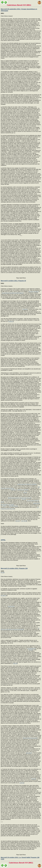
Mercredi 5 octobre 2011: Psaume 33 (13, 281)
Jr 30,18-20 (9, 629)
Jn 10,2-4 (25, 309)
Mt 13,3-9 (25, 738)
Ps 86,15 (36, 292)
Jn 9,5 (36, 501)
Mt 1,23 (15, 663)
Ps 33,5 (31, 650)
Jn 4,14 (18, 521)
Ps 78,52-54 (33, 484)
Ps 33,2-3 (11, 321)
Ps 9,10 (29, 648)
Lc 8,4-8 (35, 738)
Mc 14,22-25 (4, 505)
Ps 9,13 (34, 648)
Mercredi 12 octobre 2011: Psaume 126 (14, 568)
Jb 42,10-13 (11, 606)
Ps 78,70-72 (11, 488)
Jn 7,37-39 (24, 521)
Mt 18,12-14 (11, 498)
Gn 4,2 (7, 293)
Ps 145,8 (17, 293)
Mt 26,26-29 (36, 503)
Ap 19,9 (16, 506)
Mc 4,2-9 (31, 738)
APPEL (3, 540)
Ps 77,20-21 (27, 484)
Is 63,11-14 (20, 484)
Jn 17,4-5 (12, 509)
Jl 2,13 (4, 293)
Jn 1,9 (28, 501)
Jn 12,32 (7, 509)
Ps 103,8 (12, 293)
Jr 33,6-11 (15, 629)
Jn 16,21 (22, 783)
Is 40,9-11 (20, 490)
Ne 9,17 (21, 293)
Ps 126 (3, 572)
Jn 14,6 (24, 499)
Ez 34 (25, 492)
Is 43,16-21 (26, 490)
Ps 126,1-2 (4, 596)
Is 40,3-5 (13, 490)
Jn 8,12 (32, 501)
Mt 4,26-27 (29, 753)
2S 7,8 (5, 488)
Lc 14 (4, 506)
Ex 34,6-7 (31, 292)
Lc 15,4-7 (17, 498)
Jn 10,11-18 (28, 498)
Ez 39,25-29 (21, 629)
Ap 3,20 (11, 506)
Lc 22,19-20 (11, 505)
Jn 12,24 (33, 779)
